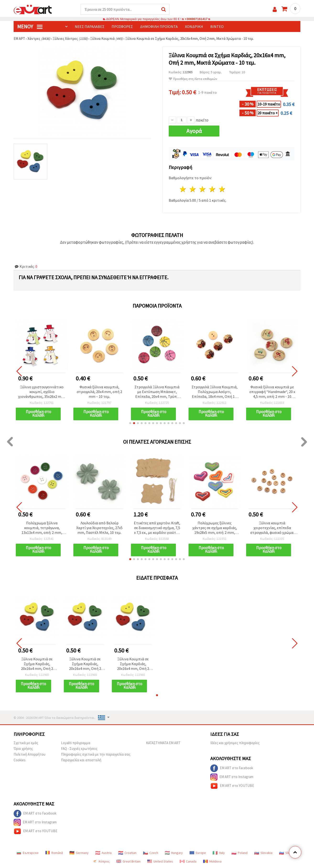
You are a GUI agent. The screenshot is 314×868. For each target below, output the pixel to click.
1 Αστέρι (183, 189)
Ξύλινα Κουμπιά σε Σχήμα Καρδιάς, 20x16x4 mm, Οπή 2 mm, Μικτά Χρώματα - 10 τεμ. (37, 664)
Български (27, 853)
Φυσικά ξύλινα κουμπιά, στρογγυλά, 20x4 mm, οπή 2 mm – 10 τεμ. (99, 392)
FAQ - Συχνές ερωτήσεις (79, 749)
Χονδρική (194, 26)
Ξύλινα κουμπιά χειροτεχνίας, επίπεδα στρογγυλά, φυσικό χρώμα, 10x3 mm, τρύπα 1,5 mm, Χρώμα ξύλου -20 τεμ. (272, 528)
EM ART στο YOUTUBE (232, 786)
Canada (188, 861)
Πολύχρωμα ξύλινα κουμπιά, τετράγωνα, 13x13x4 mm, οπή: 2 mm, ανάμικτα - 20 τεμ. (42, 528)
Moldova (212, 861)
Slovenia (288, 853)
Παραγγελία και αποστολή (81, 760)
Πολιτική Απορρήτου (30, 754)
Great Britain (128, 861)
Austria (103, 853)
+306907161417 (196, 19)
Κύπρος (101, 861)
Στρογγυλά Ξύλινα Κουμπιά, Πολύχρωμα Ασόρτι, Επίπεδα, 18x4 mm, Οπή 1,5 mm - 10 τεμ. (215, 392)
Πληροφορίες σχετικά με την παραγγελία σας (96, 754)
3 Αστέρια (203, 189)
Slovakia (263, 853)
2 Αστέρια (193, 189)
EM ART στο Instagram (232, 777)
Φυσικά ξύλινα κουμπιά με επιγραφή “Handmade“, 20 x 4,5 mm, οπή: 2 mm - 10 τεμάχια (272, 392)
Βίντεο (217, 26)
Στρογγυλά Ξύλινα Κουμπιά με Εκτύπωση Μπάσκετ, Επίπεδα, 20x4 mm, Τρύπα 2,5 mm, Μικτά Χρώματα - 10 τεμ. (157, 392)
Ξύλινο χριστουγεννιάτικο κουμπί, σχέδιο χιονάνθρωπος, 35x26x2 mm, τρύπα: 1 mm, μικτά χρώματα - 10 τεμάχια (42, 392)
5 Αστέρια (222, 189)
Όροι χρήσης (23, 749)
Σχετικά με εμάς (26, 743)
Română (54, 853)
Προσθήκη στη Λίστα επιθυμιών (193, 79)
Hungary (174, 853)
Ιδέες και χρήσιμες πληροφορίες (235, 743)
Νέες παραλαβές (90, 26)
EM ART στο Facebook (232, 768)
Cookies (20, 760)
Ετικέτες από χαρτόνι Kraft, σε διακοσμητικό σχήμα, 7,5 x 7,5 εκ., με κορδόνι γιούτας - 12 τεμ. (157, 528)
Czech (151, 853)
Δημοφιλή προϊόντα (159, 26)
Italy (219, 853)
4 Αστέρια (212, 189)
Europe (198, 853)
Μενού (30, 26)
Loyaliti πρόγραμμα (76, 743)
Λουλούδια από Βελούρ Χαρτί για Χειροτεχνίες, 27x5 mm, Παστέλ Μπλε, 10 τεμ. (99, 528)
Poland (240, 853)
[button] (130, 423)
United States (160, 861)
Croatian (127, 853)
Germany (79, 853)
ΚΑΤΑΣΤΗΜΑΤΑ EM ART (163, 743)
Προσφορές (122, 26)
